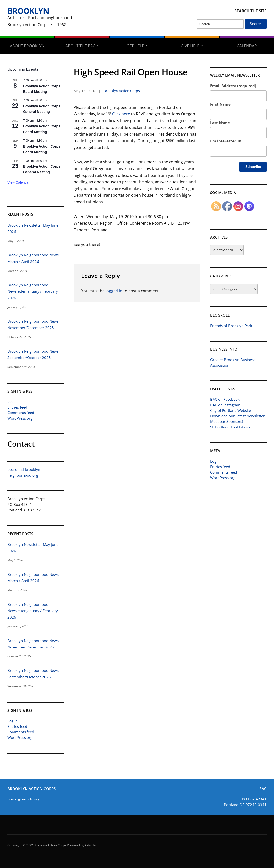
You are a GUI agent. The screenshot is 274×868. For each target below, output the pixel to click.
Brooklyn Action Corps (122, 91)
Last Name (220, 123)
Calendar (247, 46)
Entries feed (17, 407)
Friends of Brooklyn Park (231, 326)
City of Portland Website (231, 410)
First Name (220, 104)
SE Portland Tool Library (231, 427)
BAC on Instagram (225, 405)
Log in (13, 401)
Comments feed (21, 413)
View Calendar (19, 182)
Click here (121, 114)
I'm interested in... (227, 141)
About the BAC (80, 46)
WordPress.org (20, 418)
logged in (114, 291)
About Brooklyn (27, 46)
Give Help (190, 46)
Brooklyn (28, 11)
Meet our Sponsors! (227, 421)
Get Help (135, 46)
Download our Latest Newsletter (237, 416)
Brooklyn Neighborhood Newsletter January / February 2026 (33, 291)
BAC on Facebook (225, 399)
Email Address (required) (233, 86)
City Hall (91, 845)
